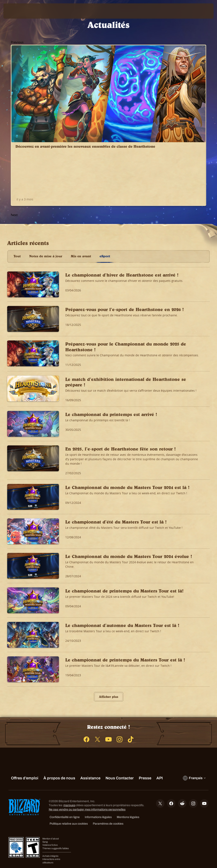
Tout (17, 234)
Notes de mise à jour (46, 234)
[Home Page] (36, 11)
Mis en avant (81, 234)
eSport (105, 234)
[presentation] (16, 11)
